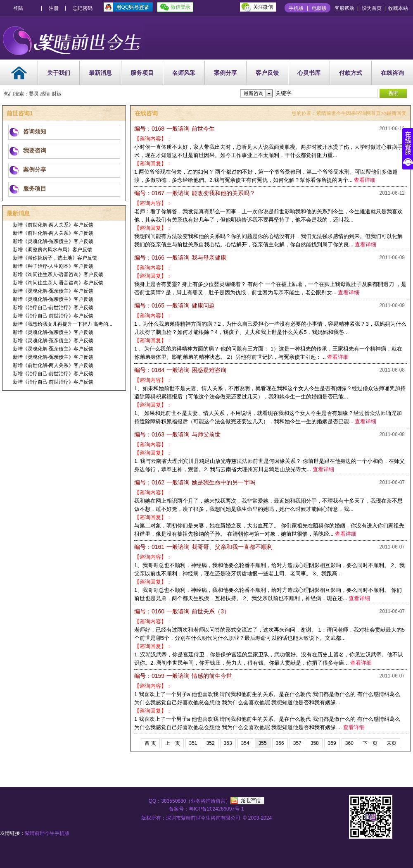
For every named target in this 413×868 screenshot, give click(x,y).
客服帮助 (344, 8)
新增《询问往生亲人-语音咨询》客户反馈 (58, 274)
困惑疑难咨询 (180, 370)
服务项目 (142, 73)
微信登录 (180, 7)
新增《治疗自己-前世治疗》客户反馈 (53, 308)
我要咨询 (35, 150)
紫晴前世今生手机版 (47, 833)
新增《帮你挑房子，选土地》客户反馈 (55, 258)
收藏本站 (398, 8)
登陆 (18, 8)
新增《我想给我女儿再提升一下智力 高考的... (63, 324)
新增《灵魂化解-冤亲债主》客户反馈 (53, 241)
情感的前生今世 (183, 676)
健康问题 (174, 305)
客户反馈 (267, 73)
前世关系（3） (182, 611)
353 (228, 743)
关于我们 (59, 73)
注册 (54, 8)
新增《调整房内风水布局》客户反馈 (52, 250)
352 (211, 743)
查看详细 (365, 180)
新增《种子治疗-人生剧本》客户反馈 (53, 266)
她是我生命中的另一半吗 (195, 482)
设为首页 (372, 8)
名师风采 (184, 73)
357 (297, 743)
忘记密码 (83, 8)
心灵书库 (309, 73)
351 (193, 743)
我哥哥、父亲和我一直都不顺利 (203, 547)
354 (245, 743)
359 (332, 743)
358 (315, 743)
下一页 (370, 743)
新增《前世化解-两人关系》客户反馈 (53, 225)
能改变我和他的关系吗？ (195, 193)
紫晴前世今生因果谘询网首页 (349, 113)
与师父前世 (177, 434)
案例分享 (225, 73)
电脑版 (319, 8)
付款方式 (351, 73)
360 (349, 743)
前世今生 (174, 129)
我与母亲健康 (180, 258)
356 (280, 743)
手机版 (296, 8)
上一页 (173, 743)
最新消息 (100, 73)
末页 (392, 743)
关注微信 (263, 7)
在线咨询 (392, 73)
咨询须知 (35, 131)
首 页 (150, 743)
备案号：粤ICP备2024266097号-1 (206, 809)
